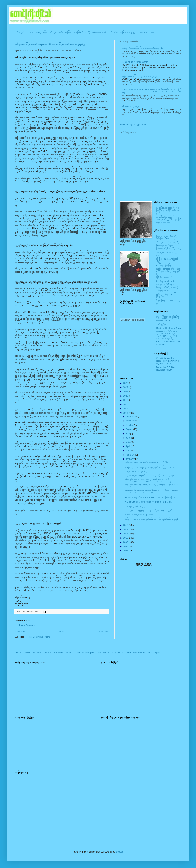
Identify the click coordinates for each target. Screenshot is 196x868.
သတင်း (31, 32)
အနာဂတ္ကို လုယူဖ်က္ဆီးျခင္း (167, 332)
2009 (126, 542)
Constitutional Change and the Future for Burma (148, 502)
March (129, 451)
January (130, 459)
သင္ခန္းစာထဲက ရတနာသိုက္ (136, 471)
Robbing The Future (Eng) (169, 328)
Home (62, 632)
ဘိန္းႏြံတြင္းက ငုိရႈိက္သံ (168, 317)
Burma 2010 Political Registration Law (166, 369)
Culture (47, 653)
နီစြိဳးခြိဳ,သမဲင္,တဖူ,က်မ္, (165, 278)
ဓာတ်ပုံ (88, 32)
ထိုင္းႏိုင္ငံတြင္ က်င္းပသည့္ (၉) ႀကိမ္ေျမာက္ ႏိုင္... (149, 480)
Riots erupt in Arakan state (135, 62)
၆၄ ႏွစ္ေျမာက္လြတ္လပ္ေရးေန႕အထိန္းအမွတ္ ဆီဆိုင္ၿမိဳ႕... (150, 510)
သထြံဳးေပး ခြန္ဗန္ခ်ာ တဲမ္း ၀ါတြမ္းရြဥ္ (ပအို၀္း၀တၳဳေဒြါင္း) (168, 210)
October (130, 425)
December (131, 417)
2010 (126, 538)
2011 (126, 534)
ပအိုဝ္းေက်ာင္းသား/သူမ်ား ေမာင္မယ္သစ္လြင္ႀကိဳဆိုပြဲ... (147, 463)
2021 (126, 392)
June (128, 438)
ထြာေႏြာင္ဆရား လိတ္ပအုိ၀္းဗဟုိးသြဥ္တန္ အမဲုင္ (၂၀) (168, 237)
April (128, 446)
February (130, 455)
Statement (59, 653)
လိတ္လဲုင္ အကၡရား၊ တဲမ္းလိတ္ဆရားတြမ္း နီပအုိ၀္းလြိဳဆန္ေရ (169, 271)
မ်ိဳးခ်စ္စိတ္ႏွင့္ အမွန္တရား (132, 106)
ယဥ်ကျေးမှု (53, 32)
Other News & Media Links (139, 653)
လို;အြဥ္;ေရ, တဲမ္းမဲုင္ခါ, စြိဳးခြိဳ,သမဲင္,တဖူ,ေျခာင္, (168, 244)
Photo (69, 653)
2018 (126, 400)
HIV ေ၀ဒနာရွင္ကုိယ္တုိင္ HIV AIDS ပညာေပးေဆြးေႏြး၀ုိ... (152, 498)
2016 (126, 404)
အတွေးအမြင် (41, 32)
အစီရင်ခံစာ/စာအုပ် (99, 32)
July (128, 434)
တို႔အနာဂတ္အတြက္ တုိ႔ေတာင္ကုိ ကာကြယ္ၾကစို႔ (169, 337)
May (128, 442)
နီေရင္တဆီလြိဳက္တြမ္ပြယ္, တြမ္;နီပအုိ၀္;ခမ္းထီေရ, (168, 289)
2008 (126, 546)
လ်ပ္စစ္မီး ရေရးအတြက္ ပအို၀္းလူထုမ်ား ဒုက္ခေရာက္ (141, 76)
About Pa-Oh (103, 653)
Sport (157, 653)
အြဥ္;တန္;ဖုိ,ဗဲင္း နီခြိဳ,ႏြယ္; (169, 249)
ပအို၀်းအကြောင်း (66, 32)
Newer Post (21, 632)
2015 (126, 409)
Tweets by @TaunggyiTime (133, 124)
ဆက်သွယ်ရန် (113, 32)
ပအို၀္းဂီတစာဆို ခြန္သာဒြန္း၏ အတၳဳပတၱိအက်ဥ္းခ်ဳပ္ (143, 48)
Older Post (103, 632)
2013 (126, 525)
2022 (126, 387)
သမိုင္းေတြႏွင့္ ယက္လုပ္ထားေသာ (139, 515)
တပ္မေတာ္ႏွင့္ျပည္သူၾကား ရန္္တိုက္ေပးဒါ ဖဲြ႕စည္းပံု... (150, 467)
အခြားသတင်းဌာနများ (128, 32)
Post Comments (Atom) (39, 637)
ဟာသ (151, 32)
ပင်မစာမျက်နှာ (21, 32)
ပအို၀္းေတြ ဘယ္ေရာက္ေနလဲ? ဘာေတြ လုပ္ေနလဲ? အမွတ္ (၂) (50, 44)
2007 (126, 551)
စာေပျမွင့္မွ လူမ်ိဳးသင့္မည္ (135, 506)
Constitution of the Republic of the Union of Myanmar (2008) (168, 361)
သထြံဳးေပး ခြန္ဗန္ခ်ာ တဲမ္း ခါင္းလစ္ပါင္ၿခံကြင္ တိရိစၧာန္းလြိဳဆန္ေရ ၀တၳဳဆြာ (168, 220)
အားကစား (143, 32)
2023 (126, 383)
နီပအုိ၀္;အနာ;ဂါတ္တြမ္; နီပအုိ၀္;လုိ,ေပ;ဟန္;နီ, (166, 283)
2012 (126, 530)
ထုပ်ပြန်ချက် (79, 32)
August (129, 429)
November (131, 421)
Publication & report (84, 653)
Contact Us (118, 653)
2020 (126, 396)
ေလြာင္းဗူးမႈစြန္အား (164, 265)
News (28, 653)
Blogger (119, 852)
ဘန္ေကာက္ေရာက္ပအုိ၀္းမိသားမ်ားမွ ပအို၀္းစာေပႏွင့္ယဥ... (150, 475)
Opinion (37, 653)
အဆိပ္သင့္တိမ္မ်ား (161, 324)
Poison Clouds (163, 321)
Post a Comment (27, 625)
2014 (126, 413)
